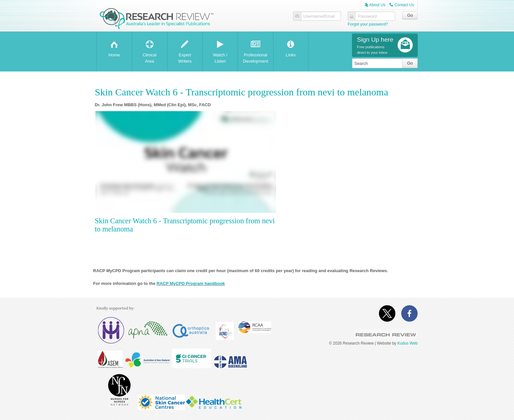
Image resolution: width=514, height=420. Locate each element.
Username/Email (318, 16)
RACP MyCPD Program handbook (191, 283)
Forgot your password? (368, 24)
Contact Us (402, 5)
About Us (375, 5)
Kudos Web (407, 343)
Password (367, 16)
